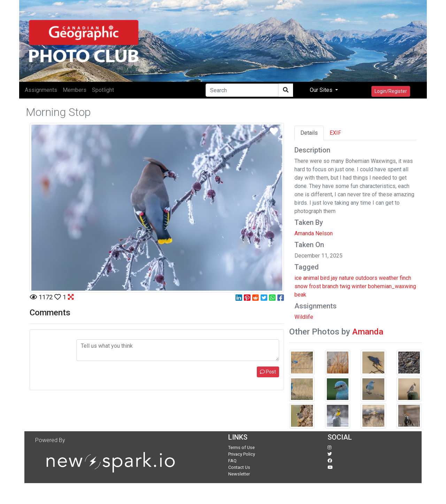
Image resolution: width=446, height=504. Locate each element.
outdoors (366, 278)
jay (334, 278)
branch (330, 286)
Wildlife (304, 317)
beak (300, 295)
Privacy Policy (242, 454)
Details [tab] (309, 133)
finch (405, 278)
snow (301, 286)
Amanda (368, 332)
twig (345, 286)
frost (315, 286)
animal (311, 278)
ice (298, 278)
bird (325, 278)
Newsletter (239, 474)
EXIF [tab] (335, 133)
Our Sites (322, 90)
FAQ (232, 461)
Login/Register (391, 91)
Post (268, 372)
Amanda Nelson (314, 233)
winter (359, 286)
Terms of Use (241, 447)
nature (347, 278)
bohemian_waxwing (392, 286)
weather (389, 278)
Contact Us (239, 467)
